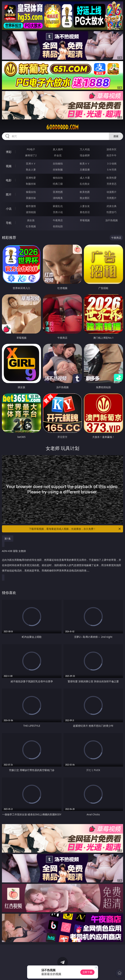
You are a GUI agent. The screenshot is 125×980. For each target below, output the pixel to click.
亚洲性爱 (31, 178)
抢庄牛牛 (112, 155)
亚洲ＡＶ (31, 163)
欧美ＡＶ (85, 163)
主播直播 (85, 170)
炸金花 (58, 155)
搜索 (116, 136)
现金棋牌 (85, 155)
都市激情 (31, 206)
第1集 (8, 539)
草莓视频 (85, 220)
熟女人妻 (31, 170)
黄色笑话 (85, 212)
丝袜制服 (58, 170)
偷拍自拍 (58, 178)
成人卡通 (85, 178)
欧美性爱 (112, 178)
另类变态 (112, 184)
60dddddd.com (62, 127)
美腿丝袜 (31, 198)
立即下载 (87, 972)
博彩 (9, 152)
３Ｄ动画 (112, 163)
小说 (9, 209)
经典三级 (58, 184)
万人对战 (85, 149)
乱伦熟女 (85, 184)
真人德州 (58, 149)
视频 (9, 166)
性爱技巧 (112, 212)
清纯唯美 (58, 198)
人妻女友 (85, 206)
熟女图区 (85, 198)
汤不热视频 (112, 220)
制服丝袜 (31, 184)
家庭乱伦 (58, 206)
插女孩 (31, 220)
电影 (9, 180)
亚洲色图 (58, 192)
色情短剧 (58, 226)
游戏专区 (112, 149)
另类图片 (112, 198)
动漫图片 (112, 192)
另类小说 (58, 212)
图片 (9, 194)
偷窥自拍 (31, 192)
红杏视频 (31, 226)
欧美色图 (85, 192)
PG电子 (31, 149)
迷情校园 (31, 212)
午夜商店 (58, 220)
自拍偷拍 (58, 163)
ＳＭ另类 (112, 170)
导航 (9, 223)
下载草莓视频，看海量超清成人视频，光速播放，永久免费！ (75, 529)
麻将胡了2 (31, 155)
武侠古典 (112, 206)
